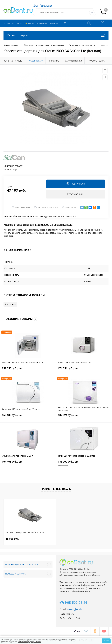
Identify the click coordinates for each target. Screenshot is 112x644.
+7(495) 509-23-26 (73, 603)
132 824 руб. (84, 418)
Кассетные (10, 305)
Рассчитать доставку (46, 208)
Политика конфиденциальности (30, 642)
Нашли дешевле (21, 208)
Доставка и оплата (13, 23)
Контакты (42, 23)
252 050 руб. (28, 371)
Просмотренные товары (56, 489)
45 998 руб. (12, 539)
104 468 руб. (28, 465)
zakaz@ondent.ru (77, 610)
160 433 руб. (28, 418)
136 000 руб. (84, 465)
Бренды (54, 23)
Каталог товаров (56, 35)
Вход (36, 5)
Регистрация (46, 5)
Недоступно (69, 208)
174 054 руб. (84, 371)
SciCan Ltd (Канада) (86, 275)
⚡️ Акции (29, 23)
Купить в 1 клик (76, 194)
